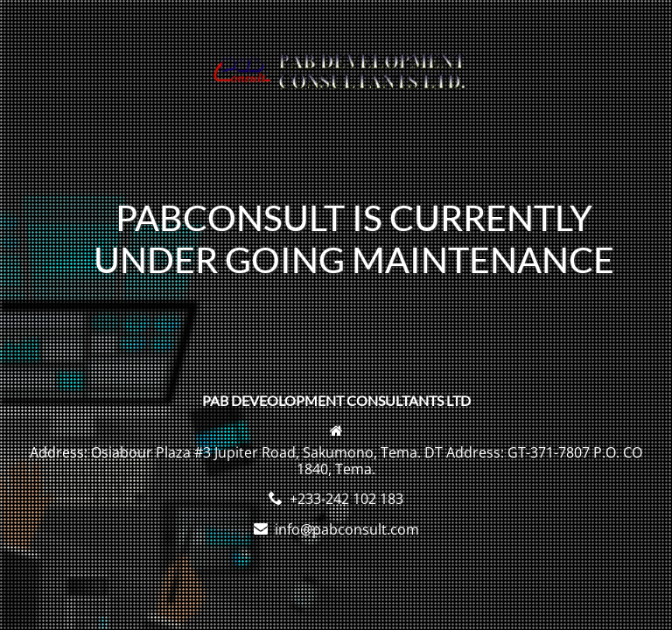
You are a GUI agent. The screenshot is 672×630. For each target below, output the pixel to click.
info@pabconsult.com (347, 529)
